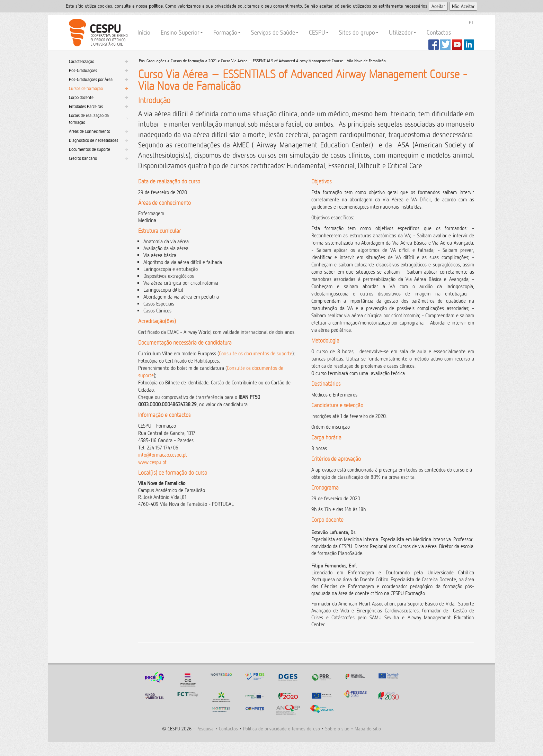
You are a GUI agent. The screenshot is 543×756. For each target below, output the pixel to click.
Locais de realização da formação (89, 119)
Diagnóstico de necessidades (94, 140)
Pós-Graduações (83, 70)
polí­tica (156, 6)
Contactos (439, 32)
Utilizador (403, 32)
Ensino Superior (182, 32)
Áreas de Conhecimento (90, 131)
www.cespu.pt (152, 462)
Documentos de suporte (90, 149)
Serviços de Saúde (275, 32)
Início (144, 32)
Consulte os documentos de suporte (256, 353)
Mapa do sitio (368, 728)
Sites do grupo (359, 32)
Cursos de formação (86, 88)
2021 (212, 61)
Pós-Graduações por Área (91, 79)
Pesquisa (205, 728)
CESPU (97, 33)
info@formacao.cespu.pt (163, 455)
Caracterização (82, 61)
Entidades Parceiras (86, 106)
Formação (227, 32)
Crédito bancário (83, 158)
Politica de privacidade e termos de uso (282, 728)
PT (471, 22)
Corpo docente (81, 97)
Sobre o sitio (337, 728)
